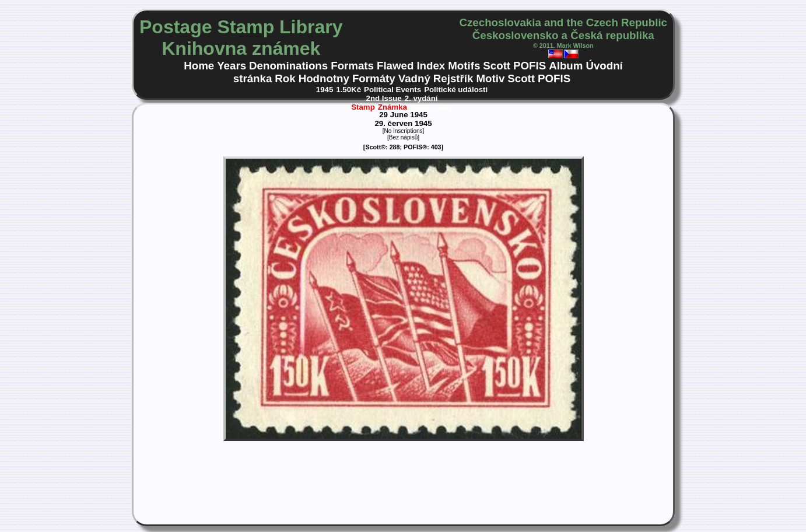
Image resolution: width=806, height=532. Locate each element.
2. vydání (421, 98)
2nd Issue (384, 98)
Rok (285, 78)
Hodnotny (324, 78)
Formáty (374, 78)
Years (232, 66)
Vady (444, 107)
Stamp (363, 107)
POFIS (530, 66)
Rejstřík (453, 78)
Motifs (464, 66)
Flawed (395, 66)
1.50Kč (348, 90)
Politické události (456, 90)
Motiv (490, 78)
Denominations (288, 66)
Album (566, 66)
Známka (393, 107)
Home (199, 66)
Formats (352, 66)
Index (431, 66)
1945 (325, 90)
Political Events (393, 90)
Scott (497, 66)
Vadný (414, 78)
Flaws (421, 107)
